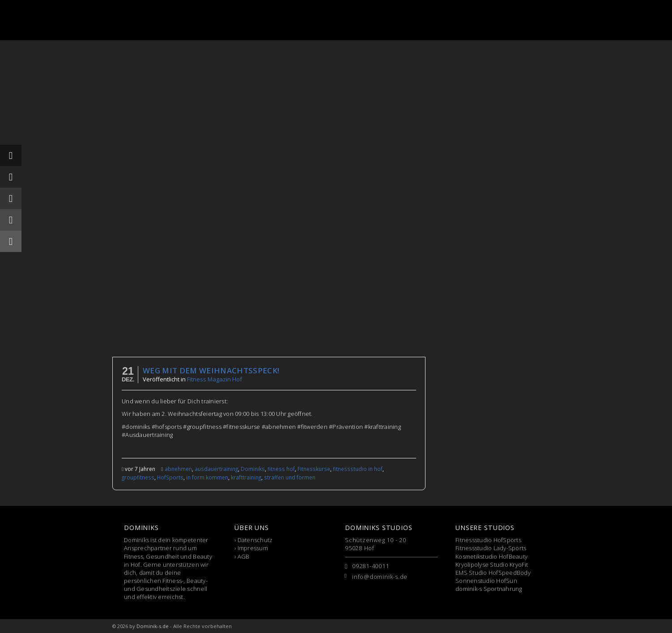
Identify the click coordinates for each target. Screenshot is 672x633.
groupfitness (138, 477)
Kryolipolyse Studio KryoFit (492, 565)
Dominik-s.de (153, 626)
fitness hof (281, 469)
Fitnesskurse (314, 469)
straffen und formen (290, 477)
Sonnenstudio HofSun (486, 581)
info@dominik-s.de (380, 577)
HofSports (170, 477)
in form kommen (207, 477)
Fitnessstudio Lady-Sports (491, 548)
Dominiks (253, 469)
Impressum (253, 548)
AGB (244, 556)
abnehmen (178, 469)
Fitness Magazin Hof (215, 379)
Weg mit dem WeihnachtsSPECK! (211, 370)
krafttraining (246, 477)
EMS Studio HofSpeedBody (493, 573)
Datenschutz (255, 540)
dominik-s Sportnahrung (489, 589)
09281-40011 (371, 566)
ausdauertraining (216, 469)
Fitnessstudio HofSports (488, 540)
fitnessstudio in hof (358, 469)
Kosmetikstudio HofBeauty (491, 556)
